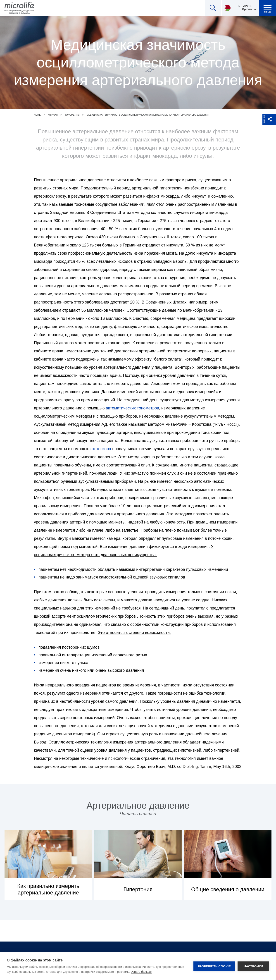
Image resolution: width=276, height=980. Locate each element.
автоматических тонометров (132, 408)
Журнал (53, 115)
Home (37, 115)
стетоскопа (101, 449)
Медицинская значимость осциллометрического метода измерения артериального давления (148, 115)
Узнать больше (141, 972)
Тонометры (72, 115)
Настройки (253, 966)
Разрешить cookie (214, 966)
